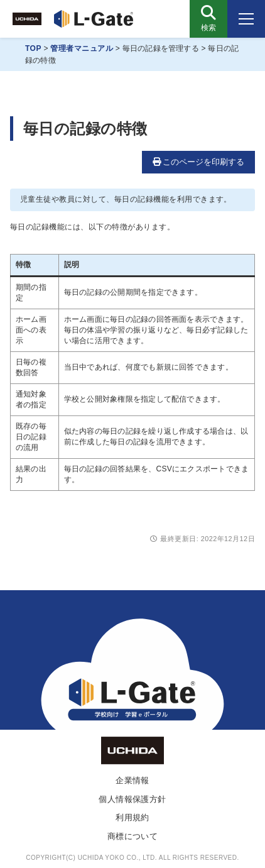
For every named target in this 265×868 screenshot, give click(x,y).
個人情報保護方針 (132, 799)
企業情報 (132, 780)
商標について (133, 836)
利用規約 (132, 817)
